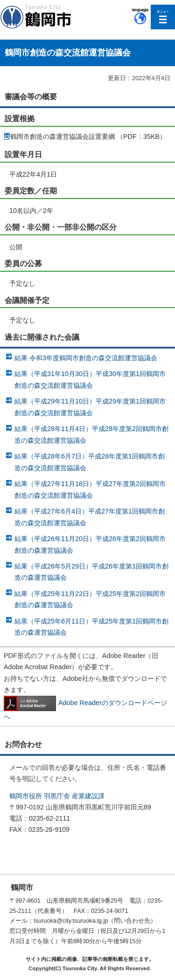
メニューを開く (163, 17)
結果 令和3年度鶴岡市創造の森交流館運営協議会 (86, 358)
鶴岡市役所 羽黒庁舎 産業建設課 (57, 796)
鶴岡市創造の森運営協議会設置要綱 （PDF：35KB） (88, 137)
